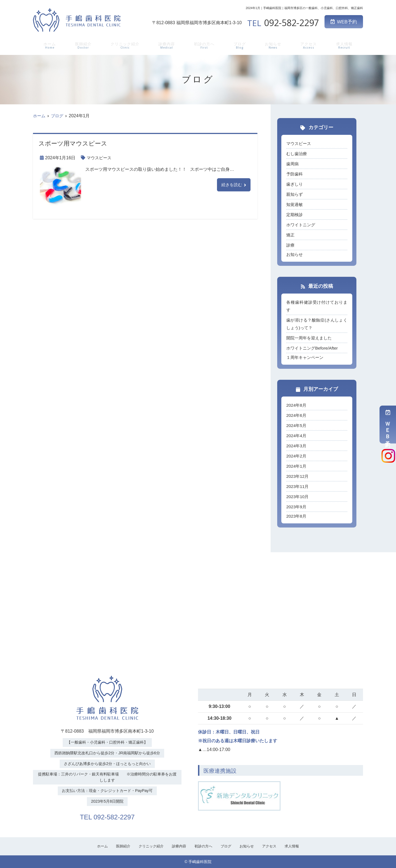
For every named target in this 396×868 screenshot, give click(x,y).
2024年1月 (297, 466)
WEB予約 (344, 22)
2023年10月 (298, 497)
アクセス (309, 45)
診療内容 (167, 45)
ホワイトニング (302, 225)
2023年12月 (298, 476)
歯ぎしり (295, 184)
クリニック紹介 (125, 45)
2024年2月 (297, 456)
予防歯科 (295, 174)
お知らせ (274, 45)
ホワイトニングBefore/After (313, 348)
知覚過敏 (295, 204)
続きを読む (231, 185)
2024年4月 (297, 436)
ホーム (49, 45)
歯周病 (293, 164)
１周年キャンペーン (306, 357)
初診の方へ (205, 45)
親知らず (295, 194)
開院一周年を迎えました (310, 338)
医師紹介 (82, 45)
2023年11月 (298, 486)
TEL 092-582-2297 (107, 816)
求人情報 (345, 45)
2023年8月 (297, 516)
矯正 (291, 235)
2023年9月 (297, 507)
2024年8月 (297, 405)
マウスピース (100, 158)
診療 (291, 245)
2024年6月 (297, 415)
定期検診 (295, 215)
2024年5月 (297, 425)
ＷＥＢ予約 (388, 425)
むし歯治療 (297, 154)
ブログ (241, 45)
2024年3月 (297, 446)
